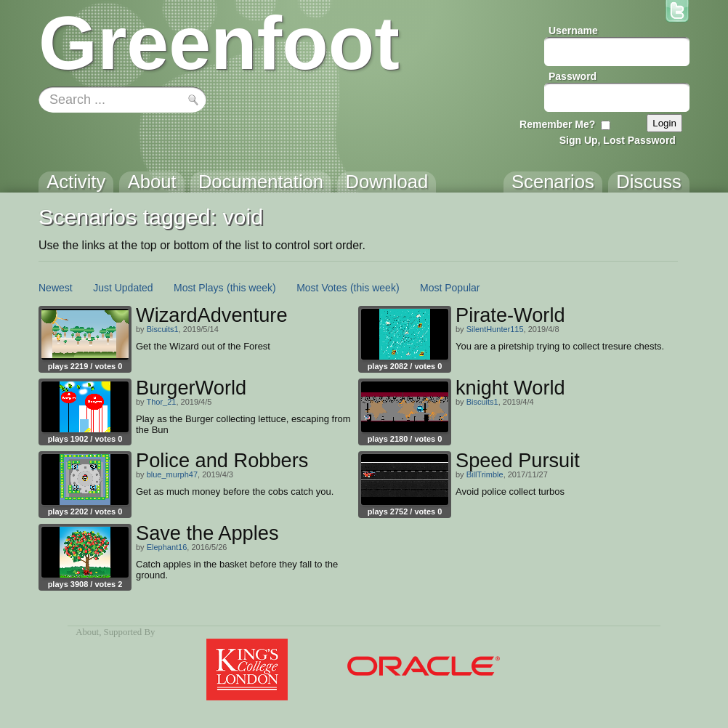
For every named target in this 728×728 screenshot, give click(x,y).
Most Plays (198, 288)
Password (573, 76)
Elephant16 (167, 547)
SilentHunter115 (495, 329)
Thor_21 (161, 402)
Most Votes (321, 288)
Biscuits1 (163, 329)
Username (573, 31)
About (87, 632)
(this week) (251, 288)
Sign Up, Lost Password (618, 140)
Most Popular (450, 288)
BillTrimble (485, 474)
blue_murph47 (172, 474)
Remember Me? (557, 124)
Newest (56, 288)
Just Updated (123, 288)
